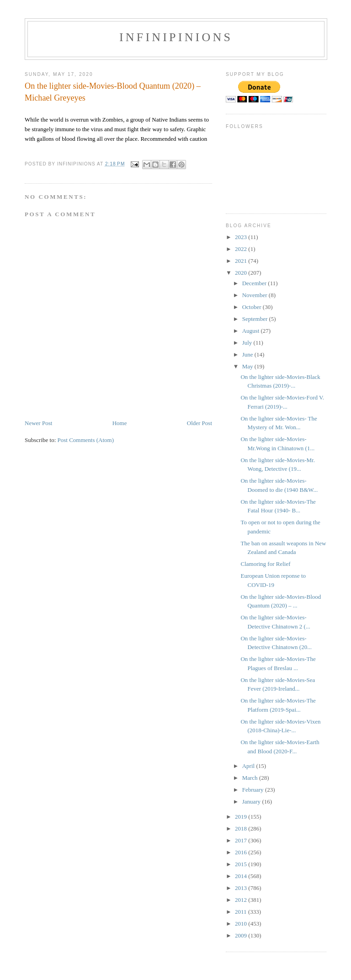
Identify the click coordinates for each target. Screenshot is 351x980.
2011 (242, 912)
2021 (242, 261)
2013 (242, 888)
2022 (242, 249)
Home (120, 423)
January (252, 802)
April (249, 766)
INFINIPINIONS (176, 37)
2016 (242, 852)
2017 (242, 840)
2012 (242, 900)
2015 (242, 864)
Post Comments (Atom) (86, 440)
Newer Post (38, 423)
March (251, 778)
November (255, 295)
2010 (242, 924)
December (255, 283)
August (252, 331)
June (248, 354)
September (256, 319)
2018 (242, 828)
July (248, 343)
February (254, 790)
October (253, 307)
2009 (242, 935)
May (248, 366)
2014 (242, 876)
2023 (242, 237)
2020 (242, 273)
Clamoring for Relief (265, 564)
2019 (242, 817)
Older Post (199, 423)
